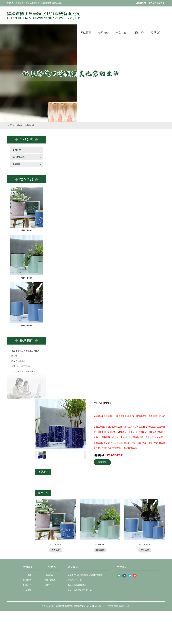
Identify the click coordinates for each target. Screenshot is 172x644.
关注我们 (122, 567)
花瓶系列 (17, 164)
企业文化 (27, 580)
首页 (10, 125)
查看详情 (56, 550)
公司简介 (28, 567)
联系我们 (73, 567)
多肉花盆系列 (19, 157)
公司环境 (27, 585)
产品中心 (19, 125)
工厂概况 (27, 575)
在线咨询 (102, 462)
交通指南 (27, 590)
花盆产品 (17, 150)
